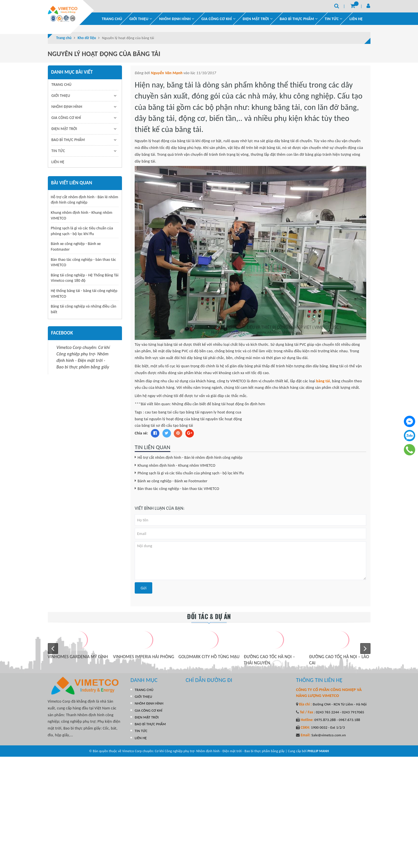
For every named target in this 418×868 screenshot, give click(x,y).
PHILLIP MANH (318, 751)
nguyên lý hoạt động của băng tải (177, 419)
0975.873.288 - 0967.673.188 (337, 720)
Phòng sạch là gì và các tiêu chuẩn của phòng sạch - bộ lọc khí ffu (191, 473)
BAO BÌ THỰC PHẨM (299, 19)
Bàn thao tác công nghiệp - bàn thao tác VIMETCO (178, 489)
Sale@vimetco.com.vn (329, 735)
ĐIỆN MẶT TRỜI (258, 19)
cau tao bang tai (158, 412)
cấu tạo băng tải (186, 412)
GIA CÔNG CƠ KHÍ (218, 19)
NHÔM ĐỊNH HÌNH (177, 19)
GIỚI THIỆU (141, 19)
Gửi (143, 588)
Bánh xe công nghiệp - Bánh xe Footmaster (172, 481)
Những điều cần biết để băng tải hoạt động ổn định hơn (218, 404)
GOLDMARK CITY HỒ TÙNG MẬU (209, 657)
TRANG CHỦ (112, 19)
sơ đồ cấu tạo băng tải (174, 426)
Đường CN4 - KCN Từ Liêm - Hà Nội (339, 704)
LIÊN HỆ (356, 19)
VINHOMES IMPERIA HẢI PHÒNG (144, 657)
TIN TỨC (58, 151)
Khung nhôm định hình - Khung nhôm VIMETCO (176, 465)
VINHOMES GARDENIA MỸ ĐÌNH (78, 657)
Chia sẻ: (141, 433)
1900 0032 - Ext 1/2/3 (328, 727)
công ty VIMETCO (232, 381)
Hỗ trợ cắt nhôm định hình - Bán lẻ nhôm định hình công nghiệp (190, 458)
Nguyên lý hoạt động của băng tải (163, 141)
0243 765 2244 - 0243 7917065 (340, 712)
